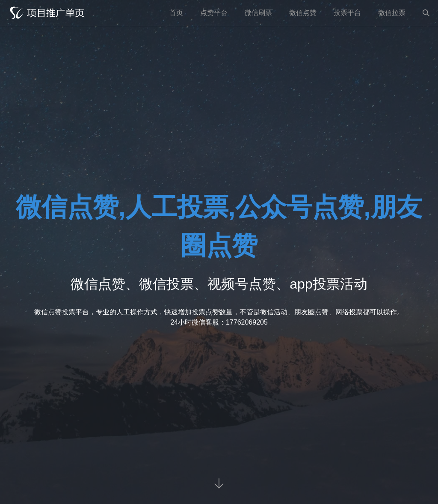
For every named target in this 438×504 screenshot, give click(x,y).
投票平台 (347, 13)
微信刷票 (258, 13)
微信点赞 (303, 13)
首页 (176, 13)
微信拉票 (392, 13)
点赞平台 (214, 13)
